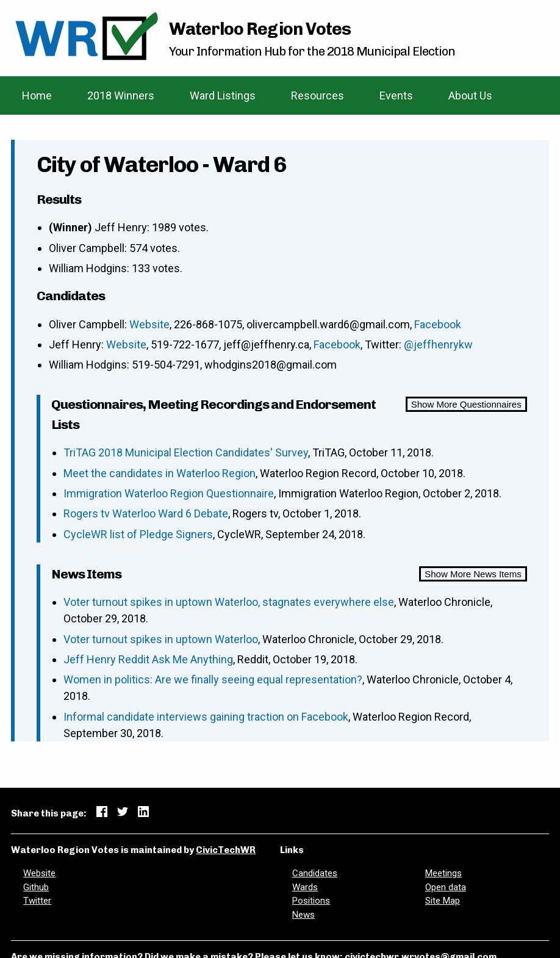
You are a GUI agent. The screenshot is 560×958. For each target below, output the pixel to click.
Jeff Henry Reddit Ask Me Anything (148, 659)
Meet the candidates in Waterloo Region (160, 473)
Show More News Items (473, 574)
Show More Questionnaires (466, 404)
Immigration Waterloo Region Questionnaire (169, 493)
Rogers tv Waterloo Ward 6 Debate (146, 513)
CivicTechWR (226, 850)
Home (37, 95)
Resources (318, 95)
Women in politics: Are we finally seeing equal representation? (213, 679)
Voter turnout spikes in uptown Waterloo (161, 639)
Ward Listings (223, 95)
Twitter (37, 901)
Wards (305, 887)
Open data (446, 887)
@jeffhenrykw (438, 344)
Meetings (443, 873)
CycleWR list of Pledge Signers (138, 534)
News (303, 915)
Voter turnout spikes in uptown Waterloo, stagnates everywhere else (229, 602)
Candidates (315, 873)
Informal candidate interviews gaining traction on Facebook (206, 717)
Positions (311, 901)
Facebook (438, 324)
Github (36, 887)
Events (396, 95)
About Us (470, 95)
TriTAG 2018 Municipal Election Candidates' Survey (186, 452)
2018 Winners (121, 95)
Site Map (443, 901)
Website (149, 324)
